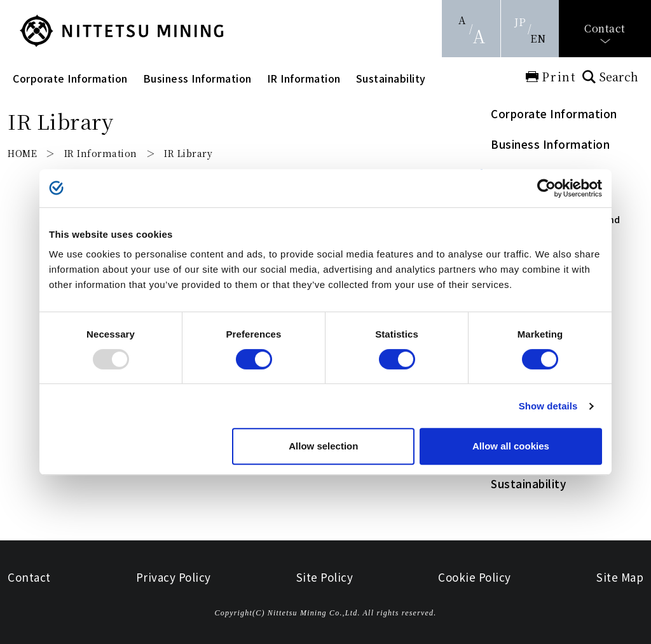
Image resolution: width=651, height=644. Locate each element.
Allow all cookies (511, 446)
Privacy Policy (174, 577)
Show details (548, 406)
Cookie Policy (475, 577)
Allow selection (323, 446)
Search (619, 77)
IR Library (188, 153)
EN (538, 38)
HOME (22, 153)
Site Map (620, 577)
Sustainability (391, 78)
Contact (605, 28)
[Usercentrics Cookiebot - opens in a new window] (546, 188)
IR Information (304, 78)
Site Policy (325, 577)
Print (559, 76)
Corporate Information (70, 78)
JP (520, 22)
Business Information (197, 78)
